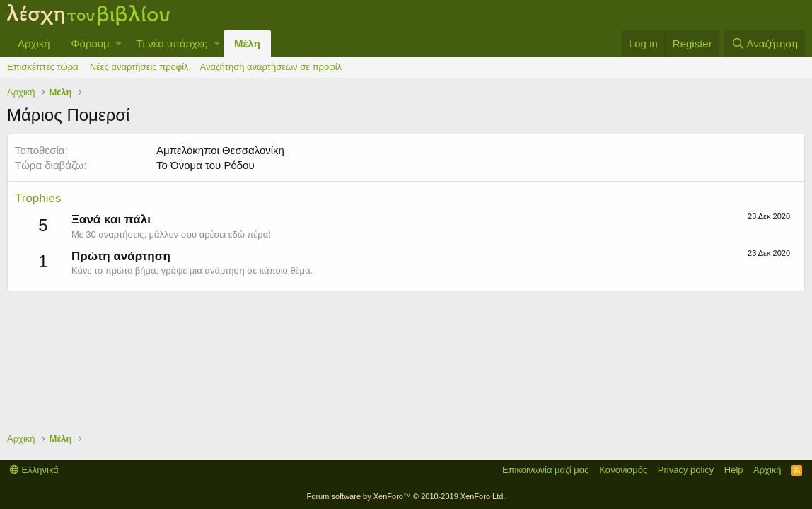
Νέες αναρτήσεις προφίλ (139, 67)
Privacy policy (686, 470)
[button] (118, 43)
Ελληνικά (34, 470)
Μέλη (247, 43)
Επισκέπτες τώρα (43, 67)
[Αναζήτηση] (765, 43)
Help (734, 470)
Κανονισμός (623, 470)
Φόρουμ (91, 43)
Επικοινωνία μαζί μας (546, 470)
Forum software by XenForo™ (406, 496)
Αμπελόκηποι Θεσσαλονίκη (220, 150)
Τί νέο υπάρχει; (172, 43)
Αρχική (34, 43)
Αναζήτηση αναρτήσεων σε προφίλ (271, 67)
